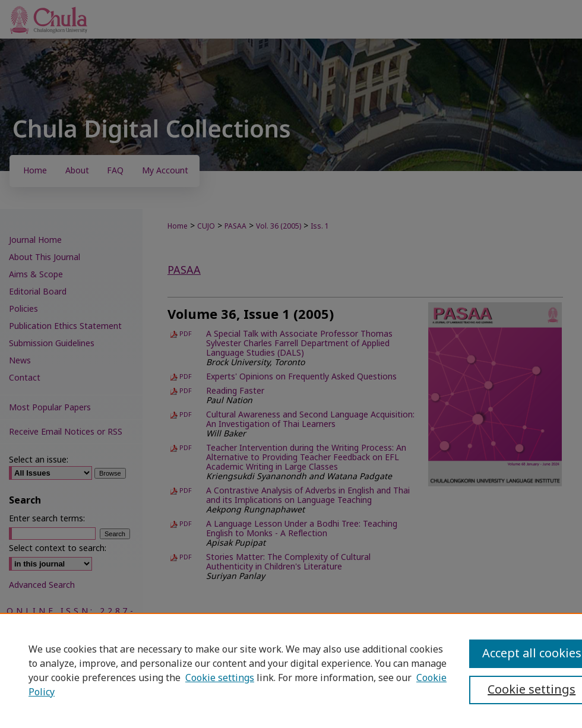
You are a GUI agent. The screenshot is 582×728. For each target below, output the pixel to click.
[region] (291, 670)
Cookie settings (220, 678)
